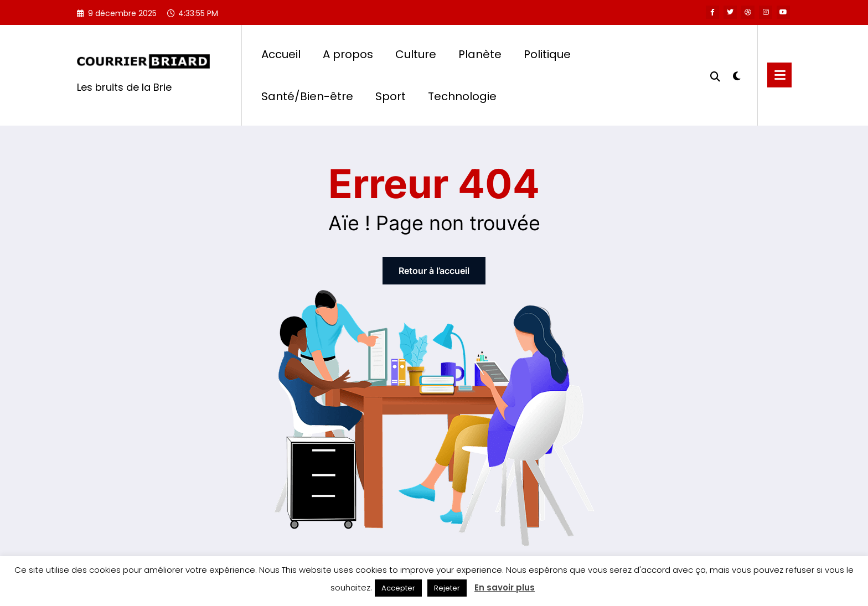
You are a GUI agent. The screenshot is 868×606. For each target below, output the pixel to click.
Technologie (462, 96)
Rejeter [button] (447, 588)
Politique (547, 54)
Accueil (281, 54)
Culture (416, 54)
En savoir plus (505, 587)
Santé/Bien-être (307, 96)
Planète (480, 54)
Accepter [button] (398, 588)
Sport (391, 96)
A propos (348, 54)
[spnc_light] (737, 75)
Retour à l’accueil (434, 271)
